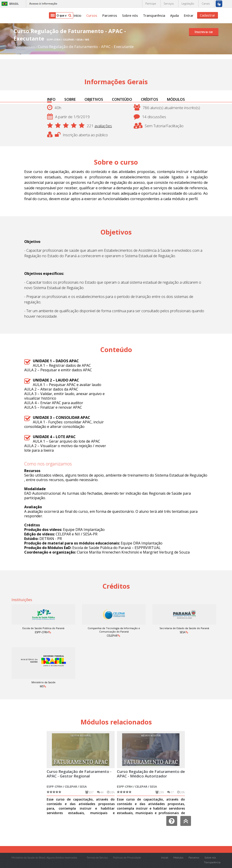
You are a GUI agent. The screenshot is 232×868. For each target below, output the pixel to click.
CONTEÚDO (122, 99)
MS (42, 686)
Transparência (154, 15)
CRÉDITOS (150, 99)
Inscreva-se (204, 32)
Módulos (30, 47)
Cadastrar (208, 15)
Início (77, 15)
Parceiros (110, 15)
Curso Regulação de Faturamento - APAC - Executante (86, 47)
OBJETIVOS (94, 99)
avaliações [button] (103, 126)
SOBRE (70, 99)
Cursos (92, 15)
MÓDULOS (176, 99)
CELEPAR (112, 636)
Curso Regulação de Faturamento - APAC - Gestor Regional (79, 774)
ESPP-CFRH (42, 632)
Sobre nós (130, 15)
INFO (51, 99)
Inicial (165, 858)
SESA (183, 632)
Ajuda (174, 15)
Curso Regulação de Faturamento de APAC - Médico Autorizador (151, 774)
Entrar (189, 15)
